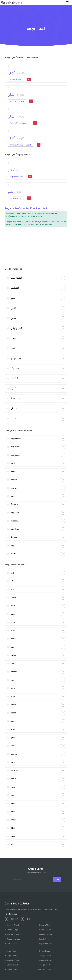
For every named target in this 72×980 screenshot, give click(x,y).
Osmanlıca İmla (44, 969)
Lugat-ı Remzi (11, 956)
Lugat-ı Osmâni (12, 969)
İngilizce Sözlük (16, 177)
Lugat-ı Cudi (43, 939)
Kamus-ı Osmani (12, 944)
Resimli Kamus (44, 951)
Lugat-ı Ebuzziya (45, 944)
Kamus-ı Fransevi (17, 101)
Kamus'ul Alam (44, 930)
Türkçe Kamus (44, 956)
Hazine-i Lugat (16, 198)
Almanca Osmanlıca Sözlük (21, 145)
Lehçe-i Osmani (44, 934)
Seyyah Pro (10, 213)
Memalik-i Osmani (13, 960)
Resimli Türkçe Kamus (19, 123)
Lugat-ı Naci (10, 951)
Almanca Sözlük (12, 925)
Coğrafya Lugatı (45, 960)
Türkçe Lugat (44, 965)
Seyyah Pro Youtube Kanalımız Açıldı (27, 208)
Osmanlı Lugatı (11, 965)
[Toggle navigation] (67, 2)
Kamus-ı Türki (16, 80)
